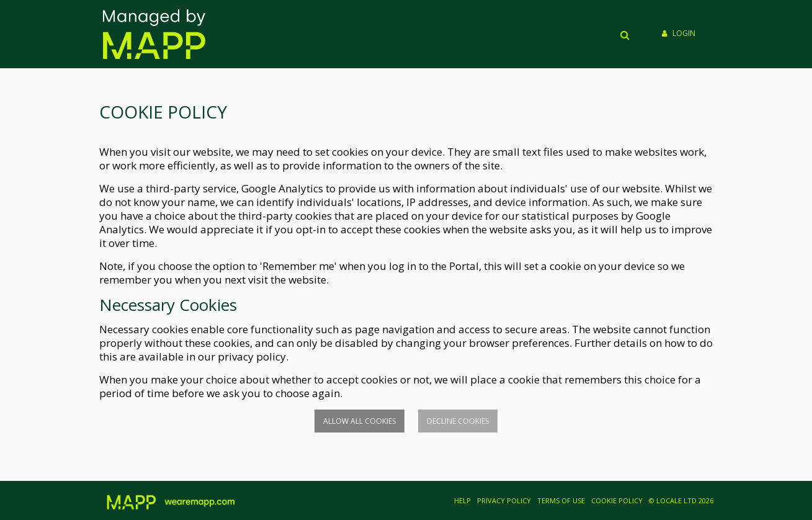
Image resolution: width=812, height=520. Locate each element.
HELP (462, 500)
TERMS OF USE (561, 500)
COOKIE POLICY (617, 500)
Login (679, 33)
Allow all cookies (359, 421)
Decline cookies (458, 421)
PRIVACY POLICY (504, 500)
